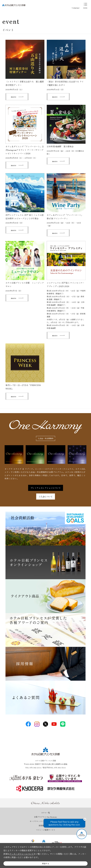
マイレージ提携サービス (46, 830)
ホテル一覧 (46, 813)
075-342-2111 (35, 767)
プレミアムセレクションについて (46, 488)
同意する (46, 863)
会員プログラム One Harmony (45, 817)
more (13, 97)
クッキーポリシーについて (22, 854)
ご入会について (46, 497)
